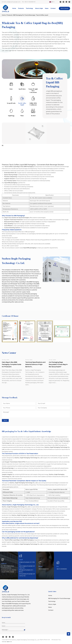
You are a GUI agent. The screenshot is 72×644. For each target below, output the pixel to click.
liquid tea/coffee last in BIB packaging (23, 232)
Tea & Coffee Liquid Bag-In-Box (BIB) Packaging (50, 445)
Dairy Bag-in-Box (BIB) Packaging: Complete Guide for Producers (12, 364)
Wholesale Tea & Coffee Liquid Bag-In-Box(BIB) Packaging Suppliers (57, 640)
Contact (53, 8)
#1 (3, 146)
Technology (29, 8)
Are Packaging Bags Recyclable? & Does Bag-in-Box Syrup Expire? (58, 364)
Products (21, 8)
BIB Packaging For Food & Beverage (24, 15)
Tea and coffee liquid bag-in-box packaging (17, 32)
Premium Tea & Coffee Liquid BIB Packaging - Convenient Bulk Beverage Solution (33, 165)
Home (14, 8)
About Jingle (39, 8)
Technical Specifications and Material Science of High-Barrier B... (35, 364)
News (47, 8)
